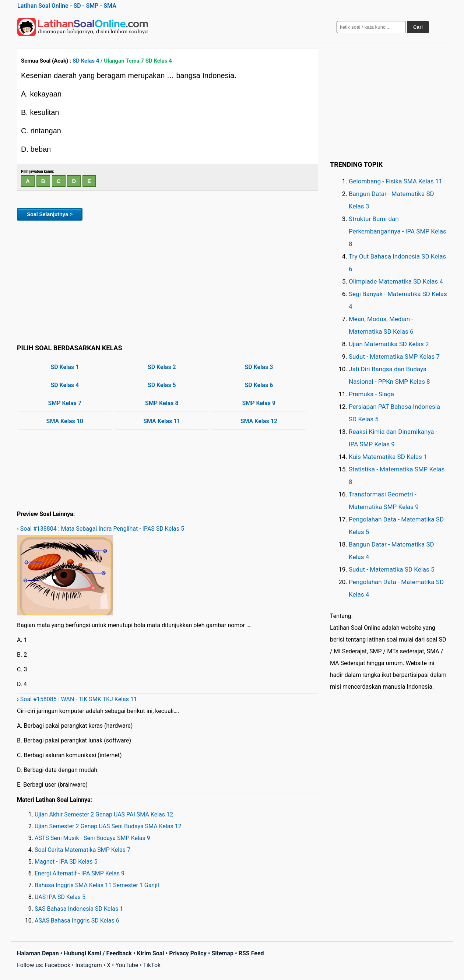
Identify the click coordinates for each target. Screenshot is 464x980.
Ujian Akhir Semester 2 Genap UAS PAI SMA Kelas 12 (104, 814)
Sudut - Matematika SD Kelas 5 (392, 569)
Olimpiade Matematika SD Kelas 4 (396, 281)
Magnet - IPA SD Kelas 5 (66, 862)
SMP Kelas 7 (65, 403)
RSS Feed (251, 953)
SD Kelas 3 (259, 367)
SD (77, 6)
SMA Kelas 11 (162, 421)
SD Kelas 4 (86, 61)
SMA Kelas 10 (65, 421)
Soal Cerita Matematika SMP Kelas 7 (82, 850)
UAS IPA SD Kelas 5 (60, 897)
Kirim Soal (151, 953)
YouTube (127, 965)
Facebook (58, 965)
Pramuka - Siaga (371, 394)
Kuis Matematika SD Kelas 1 (388, 457)
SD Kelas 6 (259, 385)
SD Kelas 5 (162, 385)
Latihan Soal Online (43, 6)
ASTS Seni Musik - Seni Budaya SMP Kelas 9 (92, 838)
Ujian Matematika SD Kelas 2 (389, 344)
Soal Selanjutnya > (50, 214)
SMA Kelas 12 (259, 421)
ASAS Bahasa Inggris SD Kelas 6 (77, 921)
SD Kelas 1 (65, 367)
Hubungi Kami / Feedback (98, 953)
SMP (92, 6)
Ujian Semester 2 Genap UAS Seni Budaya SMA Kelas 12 (108, 826)
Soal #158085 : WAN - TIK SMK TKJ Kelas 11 (79, 699)
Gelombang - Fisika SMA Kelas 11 (396, 181)
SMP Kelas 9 (259, 403)
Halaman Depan (38, 953)
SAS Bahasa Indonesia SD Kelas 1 (79, 909)
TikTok (152, 965)
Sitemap (222, 953)
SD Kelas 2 (162, 367)
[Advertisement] (168, 281)
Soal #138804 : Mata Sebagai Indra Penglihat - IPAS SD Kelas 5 (102, 529)
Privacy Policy (188, 953)
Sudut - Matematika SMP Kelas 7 (394, 356)
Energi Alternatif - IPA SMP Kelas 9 (80, 873)
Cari (418, 27)
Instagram (88, 965)
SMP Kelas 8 (162, 403)
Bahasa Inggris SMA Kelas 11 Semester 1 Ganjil (97, 885)
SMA (110, 6)
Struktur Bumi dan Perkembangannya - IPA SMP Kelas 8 (398, 231)
